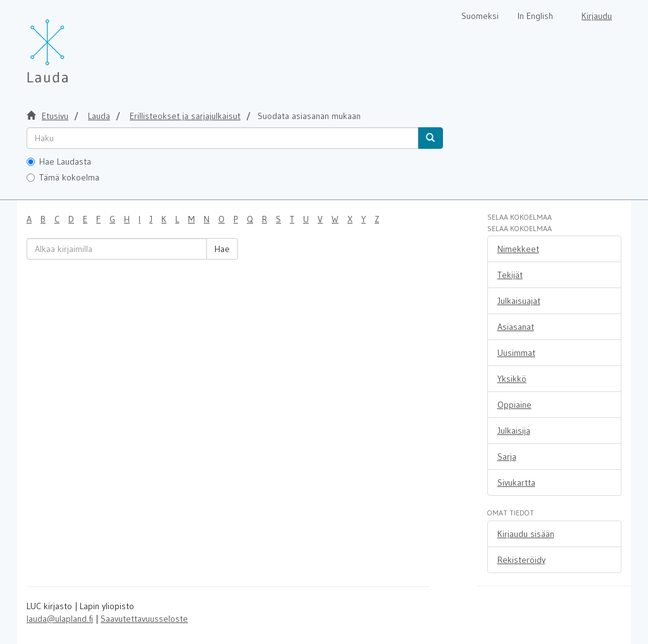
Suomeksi (480, 16)
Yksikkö (512, 379)
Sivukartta (516, 483)
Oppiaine (514, 405)
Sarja (507, 457)
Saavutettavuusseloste (144, 619)
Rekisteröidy (521, 560)
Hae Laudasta (59, 161)
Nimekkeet (518, 249)
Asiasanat (516, 327)
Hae (222, 249)
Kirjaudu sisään (526, 534)
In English (535, 16)
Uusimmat (516, 353)
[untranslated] (222, 138)
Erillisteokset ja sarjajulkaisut (185, 116)
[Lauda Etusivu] (74, 44)
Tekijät (510, 275)
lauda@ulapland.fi (60, 619)
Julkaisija (514, 431)
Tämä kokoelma (63, 177)
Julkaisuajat (519, 301)
